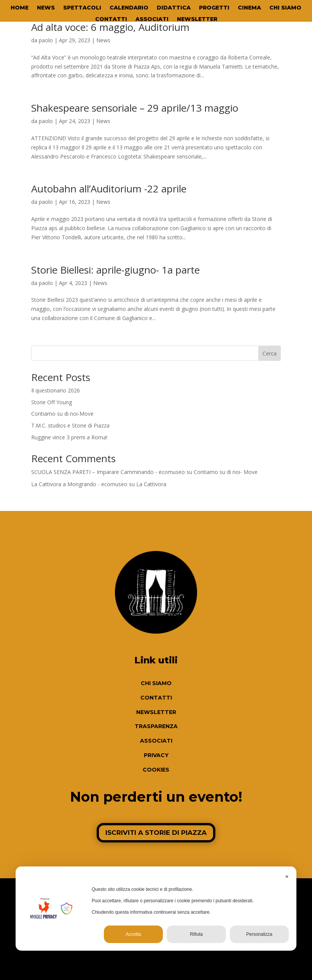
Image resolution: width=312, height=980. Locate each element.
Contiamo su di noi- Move (226, 472)
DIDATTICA (174, 8)
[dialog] (156, 909)
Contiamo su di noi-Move (62, 414)
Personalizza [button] (259, 934)
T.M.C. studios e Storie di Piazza (70, 425)
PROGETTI (214, 8)
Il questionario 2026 (56, 390)
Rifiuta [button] (196, 934)
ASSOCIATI (152, 19)
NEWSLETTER (197, 19)
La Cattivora (151, 484)
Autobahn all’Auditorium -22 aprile (109, 189)
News (103, 40)
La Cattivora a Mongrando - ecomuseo (79, 484)
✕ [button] (287, 877)
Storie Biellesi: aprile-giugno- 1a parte (115, 270)
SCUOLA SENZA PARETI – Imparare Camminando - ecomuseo (108, 472)
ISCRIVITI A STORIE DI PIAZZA (156, 833)
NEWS (46, 8)
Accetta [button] (134, 934)
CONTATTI (111, 19)
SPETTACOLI (82, 8)
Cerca (270, 353)
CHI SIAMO (285, 8)
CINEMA (249, 8)
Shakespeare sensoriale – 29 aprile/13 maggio (135, 108)
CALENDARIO (129, 8)
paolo (46, 40)
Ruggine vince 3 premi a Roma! (69, 437)
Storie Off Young (52, 402)
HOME (20, 8)
